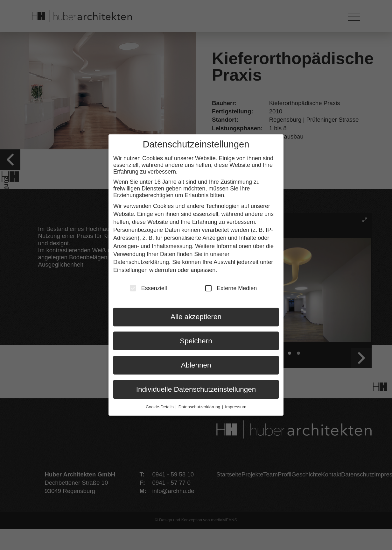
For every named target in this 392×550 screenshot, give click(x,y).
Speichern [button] (196, 339)
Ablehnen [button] (196, 364)
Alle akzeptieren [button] (196, 315)
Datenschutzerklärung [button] (200, 405)
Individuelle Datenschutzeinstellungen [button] (196, 388)
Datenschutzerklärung (141, 261)
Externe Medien (231, 287)
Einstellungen (130, 268)
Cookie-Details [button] (160, 405)
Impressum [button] (236, 405)
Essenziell (148, 287)
